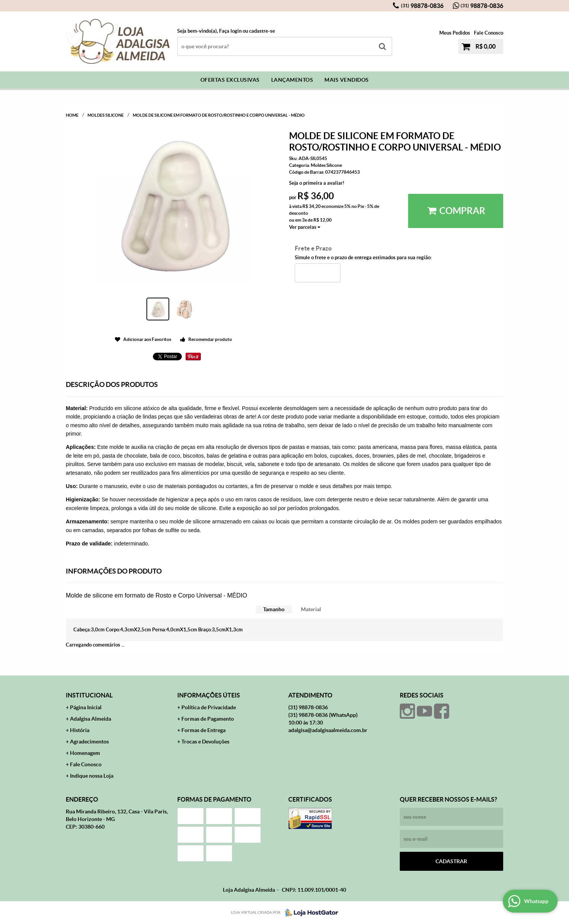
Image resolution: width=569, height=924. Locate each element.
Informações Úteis (209, 695)
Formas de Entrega (203, 730)
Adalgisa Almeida (91, 719)
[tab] (274, 609)
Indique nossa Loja (92, 776)
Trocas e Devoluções (205, 742)
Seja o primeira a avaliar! (317, 183)
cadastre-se (262, 31)
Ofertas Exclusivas (230, 80)
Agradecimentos (89, 742)
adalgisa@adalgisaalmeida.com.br (328, 730)
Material (311, 609)
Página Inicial (86, 707)
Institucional (89, 695)
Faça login (230, 31)
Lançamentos (292, 80)
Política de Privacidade (209, 707)
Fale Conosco (489, 33)
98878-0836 (422, 6)
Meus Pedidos (455, 33)
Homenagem (85, 753)
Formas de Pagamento (208, 719)
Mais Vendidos (347, 80)
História (80, 730)
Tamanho (274, 609)
